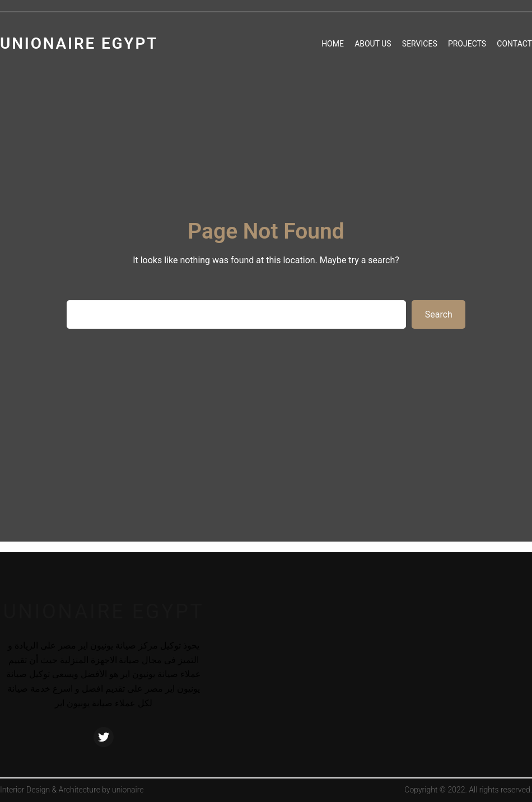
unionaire (128, 790)
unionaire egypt (103, 612)
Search (439, 314)
